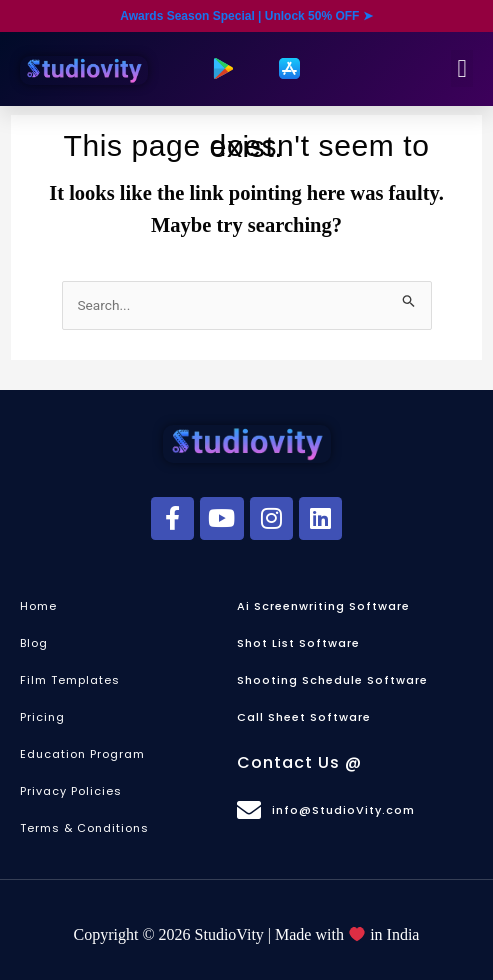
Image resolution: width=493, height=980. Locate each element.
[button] (462, 69)
